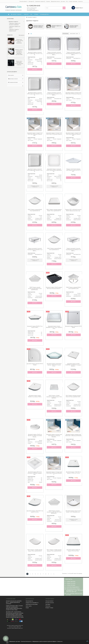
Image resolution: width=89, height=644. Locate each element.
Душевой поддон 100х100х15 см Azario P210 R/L (35, 511)
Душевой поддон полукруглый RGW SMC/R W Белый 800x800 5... (54, 473)
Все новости (22, 35)
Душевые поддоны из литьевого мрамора (15, 24)
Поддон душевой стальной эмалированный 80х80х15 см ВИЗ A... (73, 54)
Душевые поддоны (13, 22)
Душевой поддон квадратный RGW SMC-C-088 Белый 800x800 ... (73, 436)
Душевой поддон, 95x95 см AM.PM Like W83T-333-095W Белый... (35, 436)
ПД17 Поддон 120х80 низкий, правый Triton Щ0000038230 (54, 550)
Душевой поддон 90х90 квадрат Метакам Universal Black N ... (54, 288)
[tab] (16, 75)
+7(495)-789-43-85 (71, 582)
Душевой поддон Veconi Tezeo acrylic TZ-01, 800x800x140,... (73, 511)
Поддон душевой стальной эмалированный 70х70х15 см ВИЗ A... (54, 54)
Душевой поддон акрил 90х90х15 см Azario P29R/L (35, 396)
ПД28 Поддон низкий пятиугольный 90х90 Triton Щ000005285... (35, 288)
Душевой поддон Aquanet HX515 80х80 (35, 364)
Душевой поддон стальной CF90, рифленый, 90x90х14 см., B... (35, 170)
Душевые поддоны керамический (14, 30)
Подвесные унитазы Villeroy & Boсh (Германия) (19, 41)
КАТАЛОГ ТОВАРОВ (17, 14)
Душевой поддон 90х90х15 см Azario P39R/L (35, 327)
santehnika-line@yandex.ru (73, 587)
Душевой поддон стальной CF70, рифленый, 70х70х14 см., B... (35, 54)
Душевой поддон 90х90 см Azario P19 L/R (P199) (73, 550)
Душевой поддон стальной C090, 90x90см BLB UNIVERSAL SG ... (54, 170)
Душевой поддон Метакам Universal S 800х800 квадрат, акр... (35, 473)
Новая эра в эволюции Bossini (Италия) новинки (19, 63)
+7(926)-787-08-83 (71, 585)
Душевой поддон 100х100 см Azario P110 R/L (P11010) (73, 473)
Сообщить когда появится (35, 186)
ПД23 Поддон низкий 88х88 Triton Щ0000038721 (54, 249)
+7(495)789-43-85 (34, 6)
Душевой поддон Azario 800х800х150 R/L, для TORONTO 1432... (54, 327)
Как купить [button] (16, 75)
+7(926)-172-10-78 (71, 583)
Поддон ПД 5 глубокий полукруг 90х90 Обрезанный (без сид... (73, 210)
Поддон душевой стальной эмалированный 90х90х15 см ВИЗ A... (54, 94)
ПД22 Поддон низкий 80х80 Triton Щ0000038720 (35, 210)
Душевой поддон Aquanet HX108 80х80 (73, 327)
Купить (35, 69)
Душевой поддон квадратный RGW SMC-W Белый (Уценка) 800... (35, 134)
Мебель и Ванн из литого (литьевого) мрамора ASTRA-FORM (19, 52)
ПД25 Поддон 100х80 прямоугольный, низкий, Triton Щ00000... (54, 397)
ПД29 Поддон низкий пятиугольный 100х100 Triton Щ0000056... (54, 512)
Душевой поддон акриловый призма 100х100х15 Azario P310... (54, 365)
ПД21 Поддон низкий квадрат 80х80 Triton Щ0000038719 (54, 210)
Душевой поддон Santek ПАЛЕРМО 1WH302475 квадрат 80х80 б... (73, 365)
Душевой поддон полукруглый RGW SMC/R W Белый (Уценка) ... (73, 94)
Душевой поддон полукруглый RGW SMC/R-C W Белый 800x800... (54, 436)
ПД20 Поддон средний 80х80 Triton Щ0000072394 (73, 288)
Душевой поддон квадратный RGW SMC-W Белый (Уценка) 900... (73, 134)
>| (54, 574)
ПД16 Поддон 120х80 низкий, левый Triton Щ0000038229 (35, 550)
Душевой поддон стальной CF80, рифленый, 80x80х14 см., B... (35, 94)
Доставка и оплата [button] (16, 79)
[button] (16, 85)
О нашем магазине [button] (16, 82)
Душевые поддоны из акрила (15, 27)
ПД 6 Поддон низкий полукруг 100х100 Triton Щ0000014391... (73, 396)
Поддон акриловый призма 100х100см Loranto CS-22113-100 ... (73, 170)
